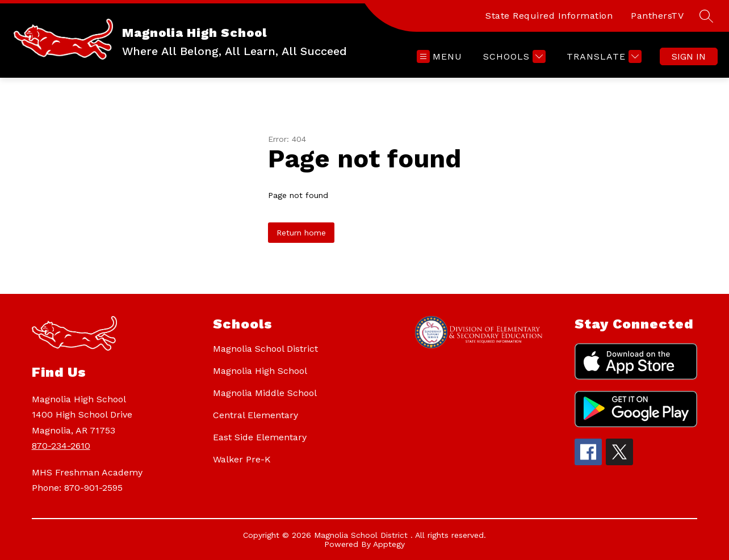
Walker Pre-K (242, 459)
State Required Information (549, 16)
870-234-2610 (61, 446)
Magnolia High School (260, 371)
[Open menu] (439, 56)
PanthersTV (657, 16)
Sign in (689, 56)
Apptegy (389, 544)
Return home (301, 233)
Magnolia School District (265, 349)
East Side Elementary (260, 437)
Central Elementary (255, 415)
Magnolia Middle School (265, 393)
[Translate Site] (603, 56)
